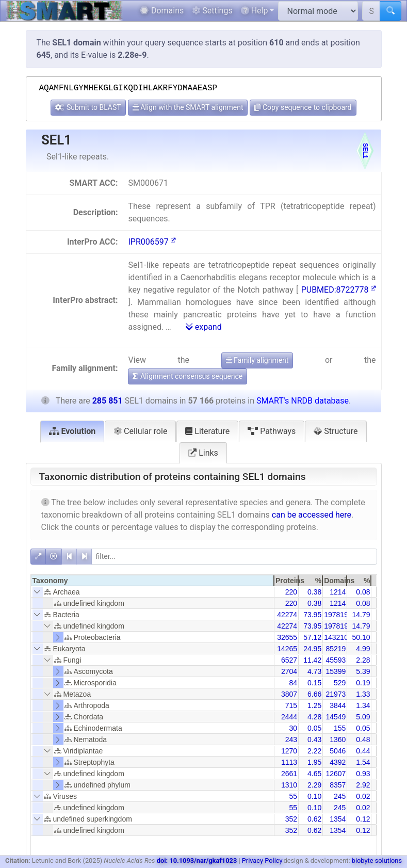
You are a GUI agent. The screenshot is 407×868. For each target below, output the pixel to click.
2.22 (314, 751)
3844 (338, 705)
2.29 (314, 785)
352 (291, 819)
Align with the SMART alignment (188, 107)
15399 (336, 671)
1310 (289, 785)
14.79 (361, 615)
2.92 (363, 785)
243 (291, 740)
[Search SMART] (371, 11)
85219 (336, 649)
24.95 (312, 649)
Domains (162, 11)
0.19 (363, 683)
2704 (289, 671)
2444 (289, 717)
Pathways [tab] (272, 431)
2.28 (363, 660)
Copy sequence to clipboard (303, 107)
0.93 (363, 774)
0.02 (363, 796)
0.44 (363, 751)
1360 (338, 740)
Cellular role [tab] (140, 431)
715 (291, 705)
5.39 (363, 671)
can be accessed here (312, 515)
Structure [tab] (336, 431)
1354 (338, 819)
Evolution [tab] (72, 431)
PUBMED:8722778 (339, 290)
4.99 (363, 649)
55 (293, 796)
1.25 (314, 705)
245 (340, 796)
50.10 (361, 637)
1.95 (314, 762)
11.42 (312, 660)
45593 (336, 660)
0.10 (314, 796)
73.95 (312, 615)
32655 (287, 637)
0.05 (314, 728)
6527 (289, 660)
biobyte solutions (377, 861)
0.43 (314, 740)
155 (340, 728)
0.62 (314, 819)
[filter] (234, 557)
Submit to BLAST (88, 107)
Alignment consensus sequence (188, 376)
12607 (336, 774)
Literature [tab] (207, 431)
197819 (336, 615)
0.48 (363, 740)
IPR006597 (152, 242)
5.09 (363, 717)
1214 (338, 592)
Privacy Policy (262, 861)
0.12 (363, 819)
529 (340, 683)
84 (293, 683)
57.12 (312, 637)
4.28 (314, 717)
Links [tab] (203, 453)
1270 (289, 751)
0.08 (363, 592)
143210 (336, 637)
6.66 (314, 694)
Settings (212, 11)
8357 (338, 785)
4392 (338, 762)
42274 (287, 615)
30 (293, 728)
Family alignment (257, 360)
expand (204, 327)
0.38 (314, 592)
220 (291, 592)
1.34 (363, 705)
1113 (289, 762)
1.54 (363, 762)
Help (255, 11)
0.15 (314, 683)
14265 (287, 649)
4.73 (314, 671)
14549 (336, 717)
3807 (289, 694)
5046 (338, 751)
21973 (336, 694)
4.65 (314, 774)
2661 (289, 774)
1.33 (363, 694)
